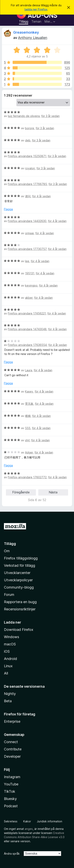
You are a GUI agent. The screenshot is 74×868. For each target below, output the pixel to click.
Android (10, 659)
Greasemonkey (26, 32)
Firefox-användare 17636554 (27, 345)
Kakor (27, 821)
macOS (10, 644)
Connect (11, 742)
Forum (9, 595)
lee (27, 261)
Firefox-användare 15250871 (27, 156)
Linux (8, 666)
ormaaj (29, 233)
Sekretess (11, 821)
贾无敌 (29, 404)
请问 (28, 196)
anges (29, 829)
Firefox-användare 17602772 (27, 477)
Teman (36, 21)
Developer (12, 756)
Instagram (12, 777)
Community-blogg (19, 587)
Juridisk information (50, 821)
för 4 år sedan (41, 196)
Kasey (29, 391)
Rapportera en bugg (20, 602)
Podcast (11, 806)
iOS (7, 651)
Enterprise (12, 721)
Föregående (21, 492)
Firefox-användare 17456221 (27, 313)
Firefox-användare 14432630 (27, 221)
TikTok (10, 791)
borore (30, 128)
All (6, 673)
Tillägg (24, 21)
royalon (30, 168)
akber (29, 298)
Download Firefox (19, 630)
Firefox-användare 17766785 (27, 184)
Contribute (13, 749)
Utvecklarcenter (17, 573)
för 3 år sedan (50, 116)
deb (28, 140)
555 (28, 428)
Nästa (53, 492)
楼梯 (28, 416)
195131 (30, 273)
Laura (29, 370)
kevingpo (31, 285)
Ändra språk (12, 854)
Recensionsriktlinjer (20, 609)
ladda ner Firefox (36, 9)
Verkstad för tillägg (20, 565)
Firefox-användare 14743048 (27, 329)
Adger (29, 452)
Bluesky (10, 799)
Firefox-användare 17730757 (27, 249)
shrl (27, 440)
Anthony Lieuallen (33, 38)
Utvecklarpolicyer (18, 580)
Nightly (10, 694)
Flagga (8, 209)
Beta (8, 701)
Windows (12, 637)
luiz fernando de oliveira (24, 116)
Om (7, 551)
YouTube (11, 784)
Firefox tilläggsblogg (21, 558)
